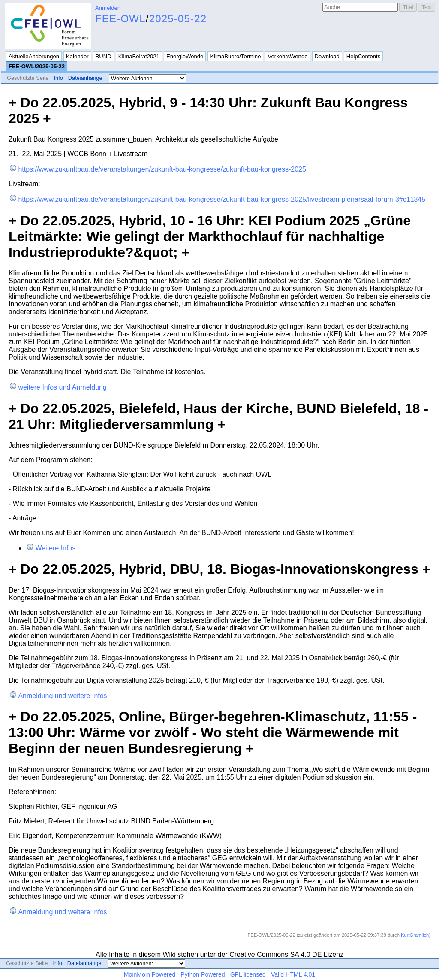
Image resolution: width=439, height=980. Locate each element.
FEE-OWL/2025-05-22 (37, 66)
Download (327, 56)
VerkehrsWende (287, 56)
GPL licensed (248, 974)
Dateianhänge (85, 78)
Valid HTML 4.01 (293, 974)
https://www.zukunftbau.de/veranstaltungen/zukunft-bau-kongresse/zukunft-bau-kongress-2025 (162, 169)
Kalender (77, 56)
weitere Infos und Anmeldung (62, 387)
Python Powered (203, 974)
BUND (104, 56)
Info (58, 78)
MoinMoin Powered (150, 974)
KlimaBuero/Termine (235, 56)
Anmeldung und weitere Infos (62, 696)
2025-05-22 (178, 19)
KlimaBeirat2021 (139, 56)
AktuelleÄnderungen (34, 56)
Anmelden (108, 8)
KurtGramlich (415, 935)
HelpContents (363, 56)
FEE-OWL (120, 19)
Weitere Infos (55, 548)
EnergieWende (185, 56)
